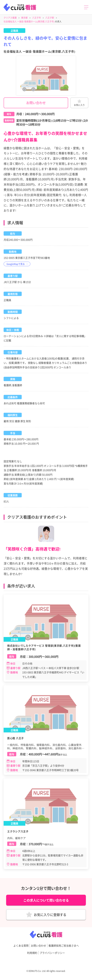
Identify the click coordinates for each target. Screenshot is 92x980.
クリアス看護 (10, 18)
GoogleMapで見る (16, 264)
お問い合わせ (36, 103)
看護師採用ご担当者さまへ (64, 945)
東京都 (24, 18)
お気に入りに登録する (50, 915)
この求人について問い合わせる (46, 900)
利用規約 (32, 953)
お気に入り (79, 105)
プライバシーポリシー (52, 953)
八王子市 (37, 18)
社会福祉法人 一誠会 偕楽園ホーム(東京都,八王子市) (29, 21)
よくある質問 (21, 945)
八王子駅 (50, 18)
